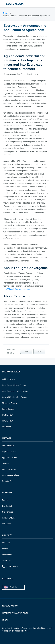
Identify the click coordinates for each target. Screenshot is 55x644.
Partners (7, 493)
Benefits (6, 500)
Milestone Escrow (9, 403)
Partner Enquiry (9, 518)
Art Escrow (7, 427)
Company (7, 535)
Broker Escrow (8, 409)
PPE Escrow (7, 421)
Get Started (7, 506)
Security (6, 463)
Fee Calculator (8, 446)
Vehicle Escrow (8, 379)
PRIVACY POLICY (10, 606)
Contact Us (7, 560)
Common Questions (10, 475)
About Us (6, 543)
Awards (5, 549)
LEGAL (5, 620)
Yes (26, 351)
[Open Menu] (3, 4)
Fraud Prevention (9, 469)
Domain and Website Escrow (14, 385)
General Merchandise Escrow (14, 397)
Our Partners (7, 512)
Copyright (6, 628)
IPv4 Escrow (7, 415)
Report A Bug (8, 481)
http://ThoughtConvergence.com (17, 289)
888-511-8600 (10, 567)
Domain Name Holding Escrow (15, 391)
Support (7, 438)
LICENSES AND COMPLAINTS (15, 613)
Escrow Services (11, 372)
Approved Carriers (10, 458)
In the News (7, 555)
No (39, 351)
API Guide (6, 524)
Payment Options (9, 452)
